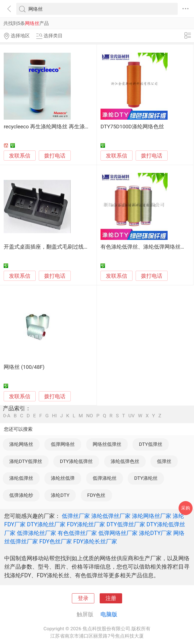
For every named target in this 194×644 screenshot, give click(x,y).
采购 (186, 508)
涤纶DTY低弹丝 (26, 461)
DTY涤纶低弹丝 (76, 461)
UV (131, 416)
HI (54, 416)
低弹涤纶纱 (21, 495)
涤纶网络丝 (21, 444)
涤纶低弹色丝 (125, 461)
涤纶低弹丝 (21, 478)
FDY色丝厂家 (56, 541)
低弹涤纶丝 (105, 478)
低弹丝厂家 (76, 516)
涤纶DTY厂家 (155, 533)
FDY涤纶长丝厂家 (95, 541)
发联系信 (20, 156)
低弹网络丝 (63, 444)
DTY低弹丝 (151, 444)
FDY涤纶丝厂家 (86, 524)
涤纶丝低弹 (63, 478)
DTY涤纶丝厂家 (46, 524)
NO (90, 416)
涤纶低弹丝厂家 (111, 516)
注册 (111, 598)
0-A (7, 416)
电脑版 (109, 614)
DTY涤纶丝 (146, 478)
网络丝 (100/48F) (24, 367)
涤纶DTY (60, 495)
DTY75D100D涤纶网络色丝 (132, 127)
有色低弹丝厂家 (77, 533)
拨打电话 (55, 156)
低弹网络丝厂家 (118, 533)
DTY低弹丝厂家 (126, 524)
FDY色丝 (96, 495)
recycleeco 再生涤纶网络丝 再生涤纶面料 (52, 127)
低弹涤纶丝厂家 (36, 533)
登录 (83, 598)
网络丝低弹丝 (107, 444)
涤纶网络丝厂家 (152, 516)
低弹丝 (164, 461)
